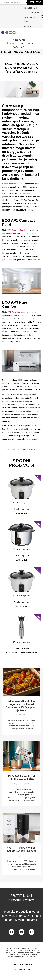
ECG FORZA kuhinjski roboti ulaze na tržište (21, 778)
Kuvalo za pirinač (21, 509)
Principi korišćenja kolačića (22, 969)
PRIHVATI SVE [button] (18, 965)
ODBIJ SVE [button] (28, 965)
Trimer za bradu (21, 648)
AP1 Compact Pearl (16, 230)
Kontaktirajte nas (30, 17)
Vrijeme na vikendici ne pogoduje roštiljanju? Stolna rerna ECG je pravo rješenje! (21, 706)
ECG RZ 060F (21, 606)
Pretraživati (35, 2)
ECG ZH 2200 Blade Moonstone (21, 653)
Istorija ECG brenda (31, 8)
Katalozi (27, 22)
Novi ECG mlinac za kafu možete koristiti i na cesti (22, 849)
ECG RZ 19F (21, 560)
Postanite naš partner (31, 13)
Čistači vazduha (9, 184)
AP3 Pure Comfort (16, 312)
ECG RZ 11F (21, 513)
